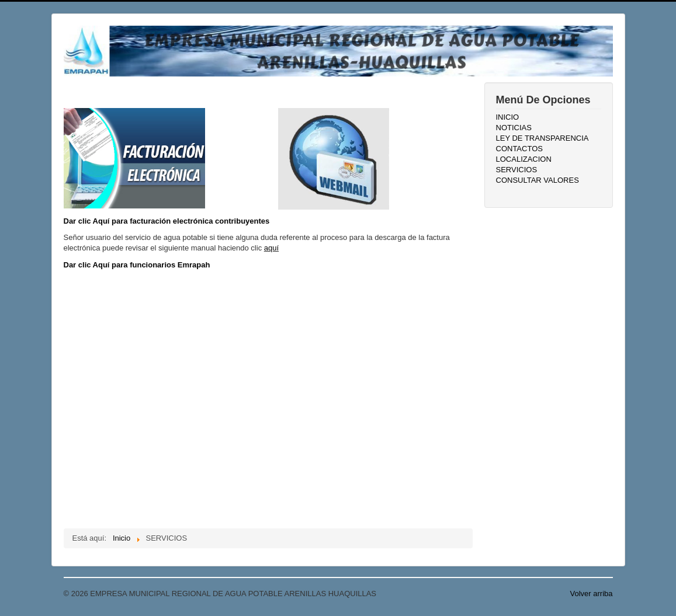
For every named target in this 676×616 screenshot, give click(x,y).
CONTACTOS (519, 149)
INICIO (508, 117)
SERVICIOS (517, 170)
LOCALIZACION (524, 159)
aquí (271, 248)
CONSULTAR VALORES (538, 180)
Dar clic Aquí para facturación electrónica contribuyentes (167, 221)
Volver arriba (592, 594)
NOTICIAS (514, 128)
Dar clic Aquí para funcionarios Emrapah (137, 265)
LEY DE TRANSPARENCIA (542, 138)
